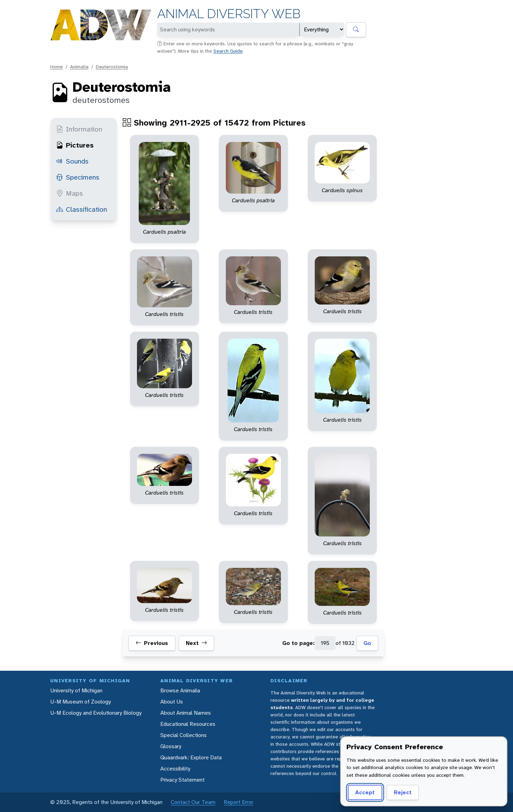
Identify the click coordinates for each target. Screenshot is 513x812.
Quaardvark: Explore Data (191, 757)
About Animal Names (186, 713)
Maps (70, 193)
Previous (152, 643)
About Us (172, 702)
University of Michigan (76, 690)
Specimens (78, 177)
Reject (403, 792)
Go (367, 643)
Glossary (171, 746)
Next (196, 643)
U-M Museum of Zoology (81, 702)
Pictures (75, 145)
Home (56, 67)
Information (79, 129)
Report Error (239, 802)
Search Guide (228, 51)
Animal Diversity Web (229, 14)
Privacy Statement (182, 780)
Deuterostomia (112, 67)
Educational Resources (188, 724)
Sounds (72, 161)
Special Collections (183, 735)
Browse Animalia (180, 690)
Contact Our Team (193, 802)
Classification (82, 209)
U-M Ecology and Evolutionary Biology (96, 713)
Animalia (79, 67)
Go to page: (298, 643)
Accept (365, 792)
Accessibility (175, 769)
